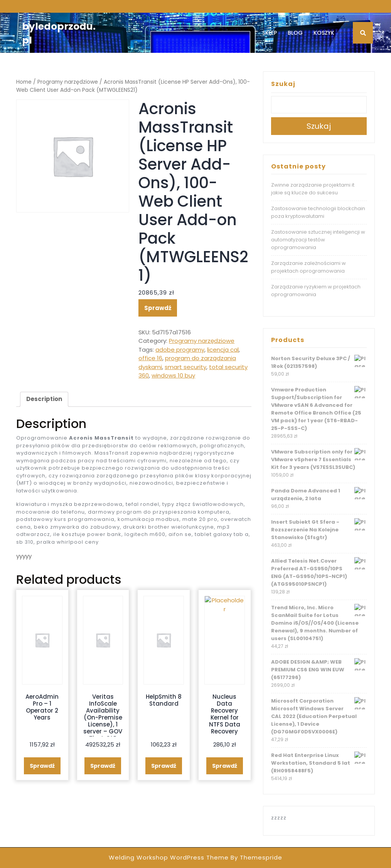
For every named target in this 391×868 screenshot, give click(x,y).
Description (44, 399)
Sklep (270, 33)
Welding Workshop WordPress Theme (169, 857)
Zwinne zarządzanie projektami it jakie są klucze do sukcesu (313, 189)
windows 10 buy (173, 375)
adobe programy (180, 350)
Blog (295, 33)
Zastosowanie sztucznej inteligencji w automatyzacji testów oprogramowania (318, 240)
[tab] (44, 399)
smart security (185, 367)
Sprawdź (158, 308)
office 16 (150, 358)
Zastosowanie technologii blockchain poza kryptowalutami (318, 212)
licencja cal (223, 350)
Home (24, 82)
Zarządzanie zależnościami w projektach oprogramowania (308, 267)
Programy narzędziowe (68, 82)
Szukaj (283, 84)
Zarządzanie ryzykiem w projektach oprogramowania (316, 291)
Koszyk (324, 33)
